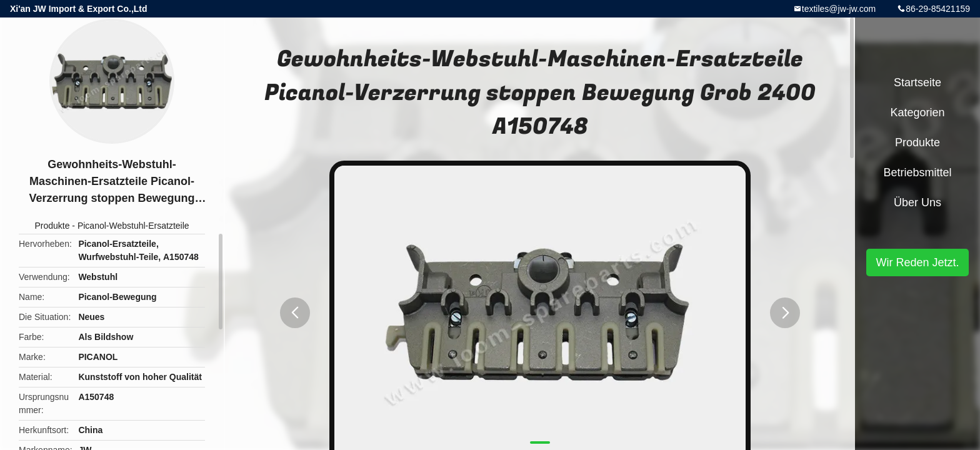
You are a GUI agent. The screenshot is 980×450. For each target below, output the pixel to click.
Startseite (917, 82)
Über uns (917, 202)
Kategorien (917, 112)
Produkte (52, 226)
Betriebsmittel (917, 172)
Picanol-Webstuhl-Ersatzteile (133, 226)
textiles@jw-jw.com (839, 9)
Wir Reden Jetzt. (917, 262)
